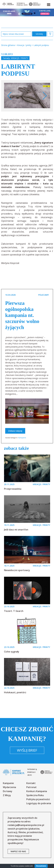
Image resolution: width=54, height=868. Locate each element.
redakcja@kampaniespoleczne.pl (26, 825)
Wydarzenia (9, 787)
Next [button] (45, 96)
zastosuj (39, 34)
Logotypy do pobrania (39, 803)
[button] (48, 4)
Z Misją (7, 795)
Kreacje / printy (20, 58)
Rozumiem (41, 866)
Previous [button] (10, 96)
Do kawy (8, 791)
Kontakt (31, 783)
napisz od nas (18, 851)
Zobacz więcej (15, 431)
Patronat (31, 787)
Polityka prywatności (38, 799)
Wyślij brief (27, 750)
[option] (27, 96)
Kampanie (22, 438)
